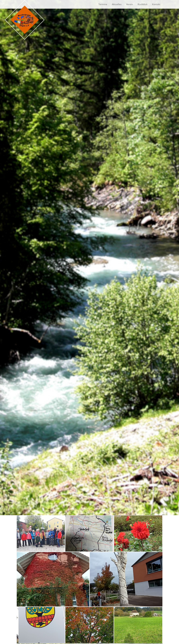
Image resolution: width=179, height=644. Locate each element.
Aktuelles (117, 4)
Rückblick (143, 4)
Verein (130, 4)
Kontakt (156, 4)
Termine (103, 4)
